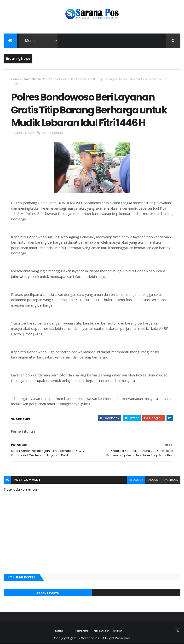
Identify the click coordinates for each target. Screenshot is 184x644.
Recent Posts (48, 593)
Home (15, 79)
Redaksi (59, 631)
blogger (136, 480)
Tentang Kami (81, 631)
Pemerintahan (31, 79)
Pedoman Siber (101, 631)
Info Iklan (117, 631)
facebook (170, 480)
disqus (153, 480)
